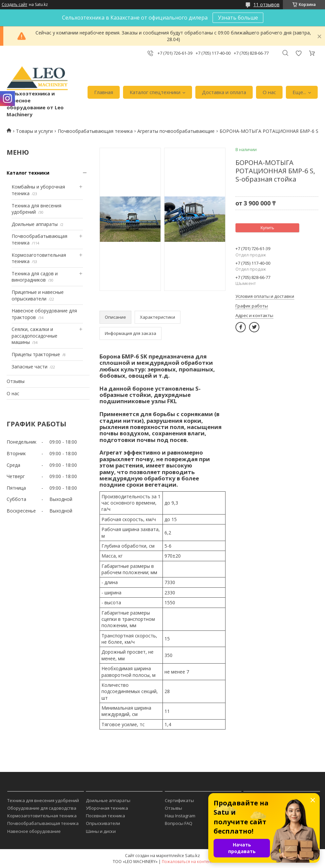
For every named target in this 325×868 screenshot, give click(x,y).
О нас (269, 92)
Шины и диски (101, 831)
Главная (104, 92)
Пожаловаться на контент (187, 862)
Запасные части (30, 367)
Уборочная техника (107, 808)
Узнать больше (238, 18)
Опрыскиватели (103, 823)
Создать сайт (14, 5)
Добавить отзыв (298, 53)
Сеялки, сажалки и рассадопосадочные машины (34, 336)
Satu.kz (193, 855)
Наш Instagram (180, 816)
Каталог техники (28, 173)
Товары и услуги (34, 131)
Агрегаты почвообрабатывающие (176, 131)
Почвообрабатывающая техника (95, 131)
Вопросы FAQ (179, 823)
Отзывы (16, 381)
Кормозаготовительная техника (42, 816)
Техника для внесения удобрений (43, 800)
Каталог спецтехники (155, 92)
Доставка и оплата (224, 92)
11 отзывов (266, 4)
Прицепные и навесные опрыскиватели (38, 295)
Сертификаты (179, 800)
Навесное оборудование (34, 831)
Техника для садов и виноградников (35, 277)
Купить (267, 228)
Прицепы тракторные (36, 354)
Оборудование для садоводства (42, 808)
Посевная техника (105, 816)
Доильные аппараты (35, 224)
